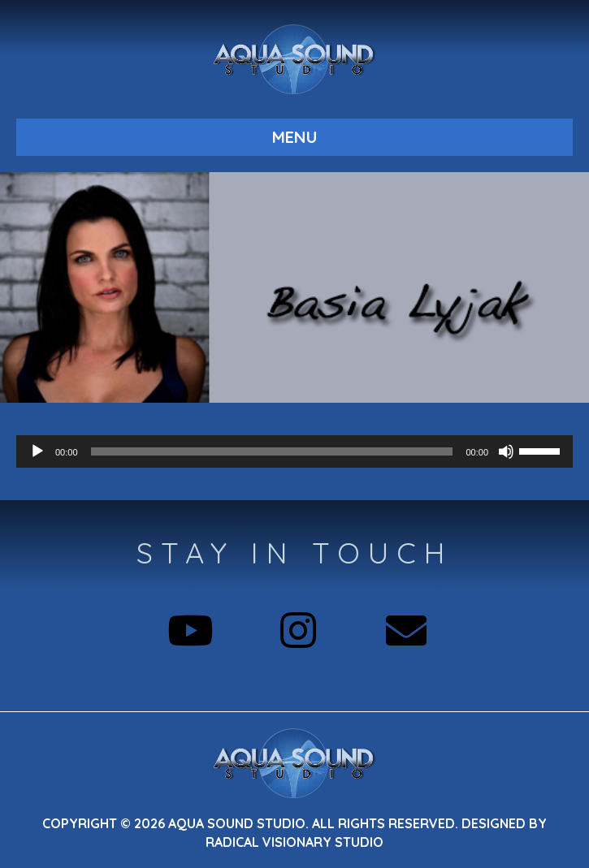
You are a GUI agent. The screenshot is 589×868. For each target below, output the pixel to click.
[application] (294, 451)
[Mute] (506, 451)
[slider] (272, 451)
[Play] (37, 451)
